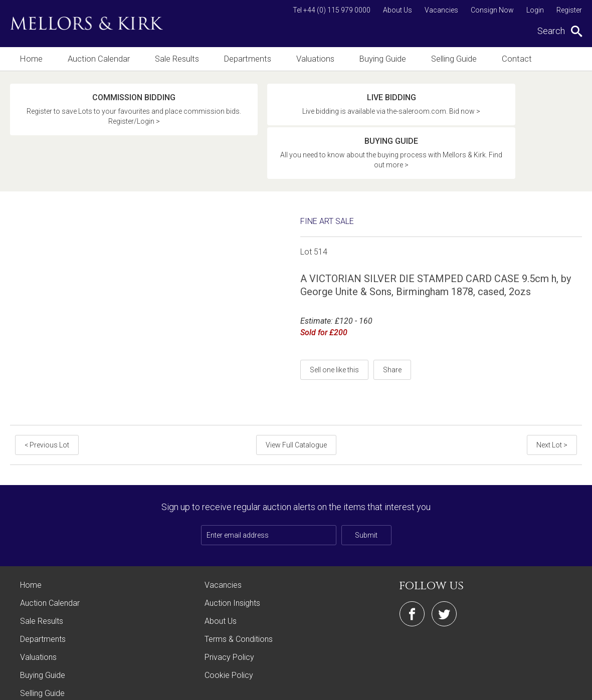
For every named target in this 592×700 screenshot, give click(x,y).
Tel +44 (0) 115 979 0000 (332, 10)
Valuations (319, 59)
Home (31, 59)
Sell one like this (334, 327)
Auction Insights (232, 560)
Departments (250, 59)
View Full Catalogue (296, 402)
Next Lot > (553, 402)
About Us (398, 10)
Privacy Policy (229, 614)
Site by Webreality (556, 687)
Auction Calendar (99, 59)
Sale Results (178, 59)
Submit (366, 492)
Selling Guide (459, 59)
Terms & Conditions (239, 596)
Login (535, 10)
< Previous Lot (46, 402)
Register (569, 10)
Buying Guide (387, 59)
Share (392, 327)
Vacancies (441, 10)
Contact (523, 59)
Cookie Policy (229, 632)
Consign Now (492, 10)
